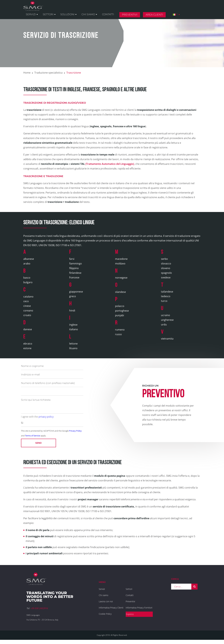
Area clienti (174, 8)
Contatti (129, 8)
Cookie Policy (105, 614)
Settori (72, 8)
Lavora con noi (106, 601)
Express (130, 614)
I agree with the (37, 417)
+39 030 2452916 (39, 608)
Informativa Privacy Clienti (111, 608)
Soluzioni (91, 8)
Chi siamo (111, 8)
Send (38, 443)
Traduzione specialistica (48, 73)
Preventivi (150, 8)
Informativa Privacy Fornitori (139, 608)
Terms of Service (33, 436)
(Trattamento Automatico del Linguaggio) (102, 164)
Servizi (56, 8)
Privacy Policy (75, 431)
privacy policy (46, 417)
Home (27, 73)
